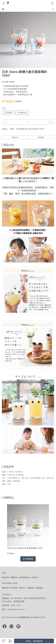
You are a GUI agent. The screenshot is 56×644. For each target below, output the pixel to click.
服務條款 (39, 588)
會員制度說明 (24, 577)
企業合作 (35, 577)
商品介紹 (15, 137)
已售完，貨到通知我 (34, 641)
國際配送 (14, 577)
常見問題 (14, 588)
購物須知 (6, 588)
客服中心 (22, 588)
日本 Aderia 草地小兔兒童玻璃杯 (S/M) (25, 548)
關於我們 (6, 577)
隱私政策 (31, 588)
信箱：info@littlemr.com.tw (13, 609)
